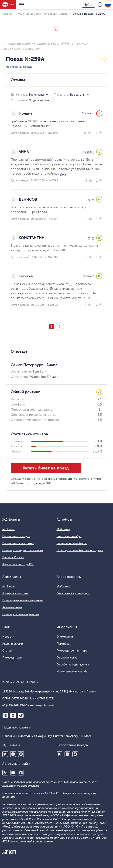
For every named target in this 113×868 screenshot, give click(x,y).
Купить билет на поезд (46, 468)
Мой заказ (9, 529)
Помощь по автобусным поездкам (80, 550)
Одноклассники (13, 715)
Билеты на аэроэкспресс (73, 593)
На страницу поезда (19, 67)
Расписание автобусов (72, 543)
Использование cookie (72, 672)
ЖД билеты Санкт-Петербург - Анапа (43, 14)
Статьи (7, 651)
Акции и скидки (13, 644)
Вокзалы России (13, 557)
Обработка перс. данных (73, 665)
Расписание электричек (18, 543)
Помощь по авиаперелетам (21, 614)
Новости (8, 637)
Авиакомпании (12, 607)
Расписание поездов (16, 536)
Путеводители (12, 658)
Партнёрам (64, 644)
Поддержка (100, 5)
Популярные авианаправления (22, 600)
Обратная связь (67, 658)
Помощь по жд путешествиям (23, 550)
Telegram (21, 715)
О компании (65, 637)
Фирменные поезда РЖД (19, 564)
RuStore (21, 754)
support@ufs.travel (42, 705)
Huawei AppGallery (13, 754)
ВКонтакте (5, 715)
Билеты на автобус (69, 536)
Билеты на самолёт (15, 593)
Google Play (5, 754)
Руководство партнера (72, 651)
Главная (7, 14)
